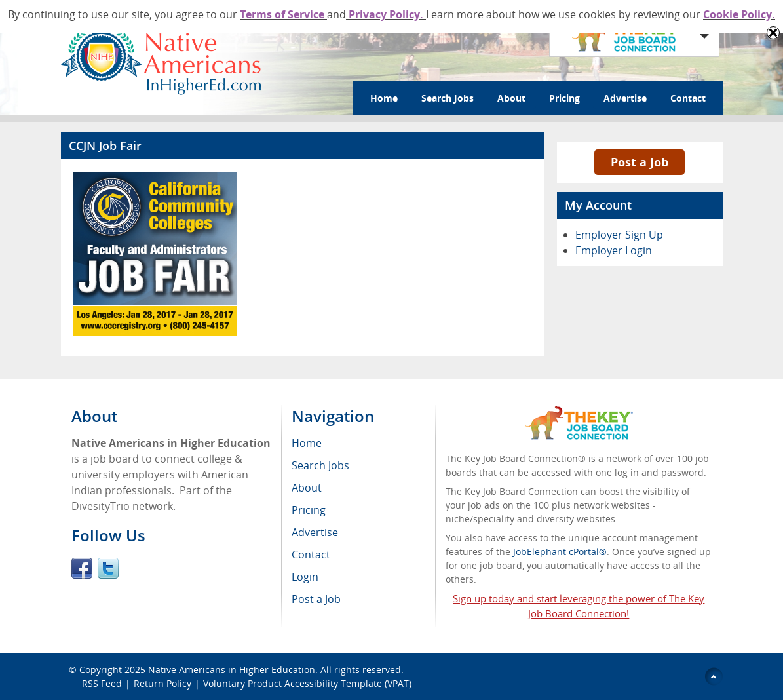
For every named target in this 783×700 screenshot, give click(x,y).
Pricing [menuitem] (309, 510)
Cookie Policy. (739, 14)
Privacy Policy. (386, 14)
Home (384, 98)
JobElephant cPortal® (560, 552)
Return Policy (162, 683)
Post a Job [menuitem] (316, 599)
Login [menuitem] (305, 577)
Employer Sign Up (619, 235)
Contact (688, 98)
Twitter (108, 568)
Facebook (82, 568)
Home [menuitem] (307, 443)
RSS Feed (102, 683)
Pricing (564, 98)
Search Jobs (448, 98)
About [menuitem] (307, 488)
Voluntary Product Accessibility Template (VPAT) (307, 683)
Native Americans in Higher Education (232, 670)
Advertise (625, 98)
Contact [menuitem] (311, 554)
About (511, 98)
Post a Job (640, 162)
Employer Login (614, 250)
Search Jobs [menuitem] (320, 465)
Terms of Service (283, 14)
